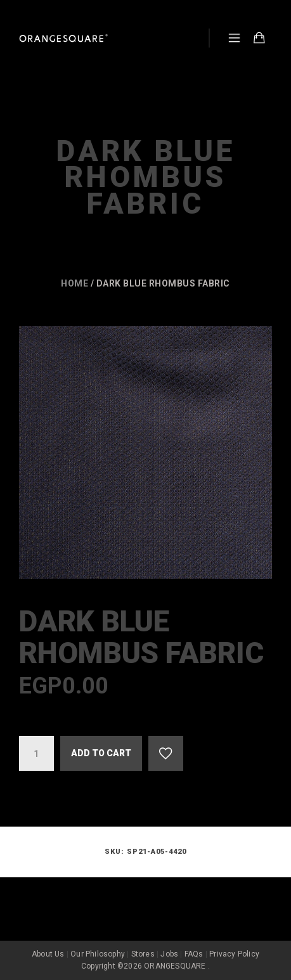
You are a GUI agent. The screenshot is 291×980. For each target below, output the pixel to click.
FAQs (194, 954)
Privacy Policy (234, 954)
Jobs (169, 954)
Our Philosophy (98, 954)
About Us (48, 954)
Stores (143, 954)
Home (74, 283)
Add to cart (101, 753)
